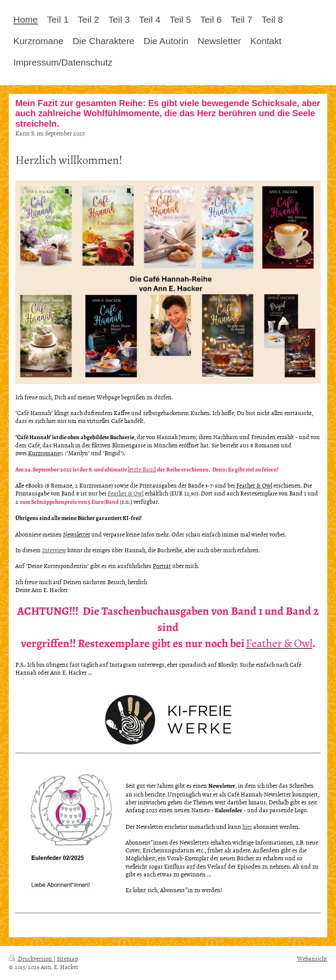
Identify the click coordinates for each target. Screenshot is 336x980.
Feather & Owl (126, 493)
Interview (54, 550)
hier (247, 826)
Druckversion (31, 958)
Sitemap (67, 958)
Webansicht (312, 958)
